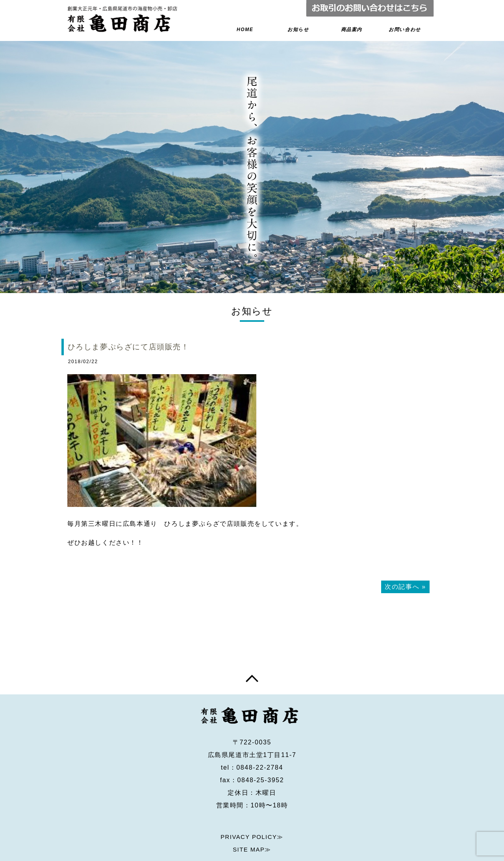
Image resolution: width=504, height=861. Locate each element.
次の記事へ (402, 589)
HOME (245, 30)
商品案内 (351, 30)
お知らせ (298, 30)
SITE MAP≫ (252, 828)
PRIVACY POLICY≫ (252, 815)
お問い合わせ (404, 30)
